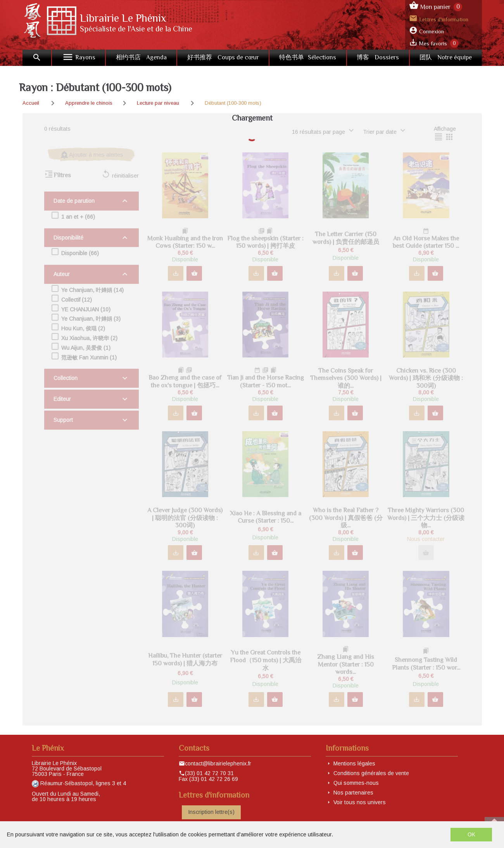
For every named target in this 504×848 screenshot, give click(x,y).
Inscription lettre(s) (211, 812)
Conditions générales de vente (371, 773)
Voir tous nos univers (360, 802)
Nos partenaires (353, 793)
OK (471, 834)
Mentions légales (354, 763)
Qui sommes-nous (356, 783)
